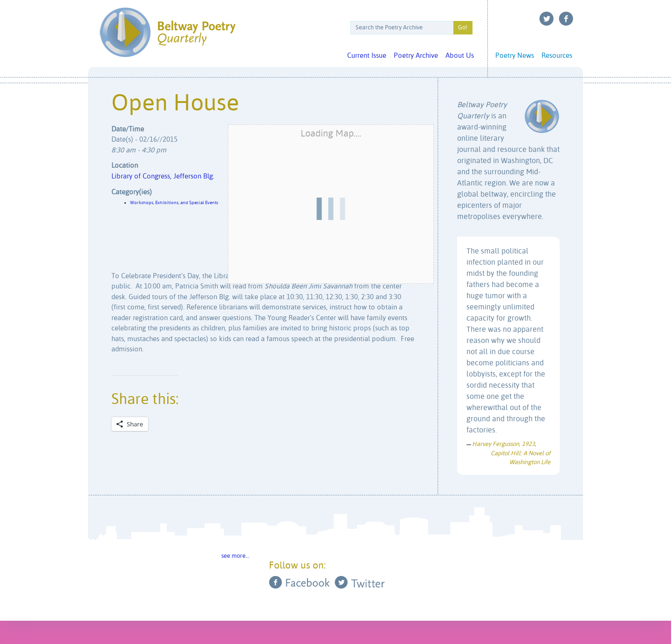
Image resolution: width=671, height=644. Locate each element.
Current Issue (367, 56)
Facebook (566, 19)
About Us (460, 56)
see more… (235, 556)
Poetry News (515, 56)
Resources (557, 56)
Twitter (547, 19)
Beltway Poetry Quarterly (168, 32)
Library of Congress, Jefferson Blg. (163, 176)
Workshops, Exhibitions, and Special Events (174, 203)
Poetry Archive (416, 56)
